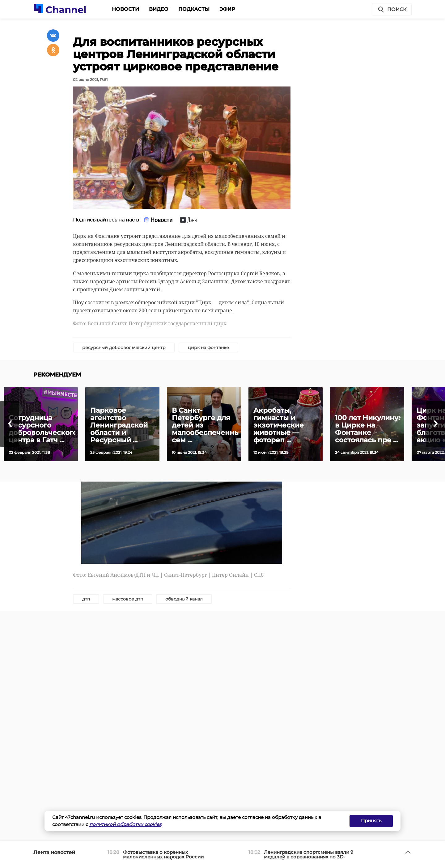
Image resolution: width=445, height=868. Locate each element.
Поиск (392, 10)
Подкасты (194, 9)
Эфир (227, 9)
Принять (371, 821)
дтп (86, 599)
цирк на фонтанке (208, 348)
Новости (125, 9)
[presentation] (10, 424)
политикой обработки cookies (125, 824)
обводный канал (184, 599)
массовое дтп (128, 599)
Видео (159, 9)
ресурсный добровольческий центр (124, 348)
